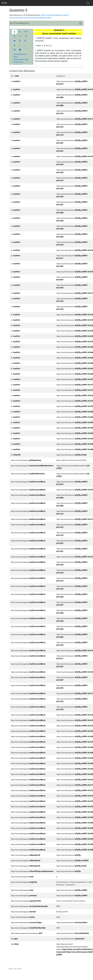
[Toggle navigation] (88, 3)
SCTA (4, 3)
